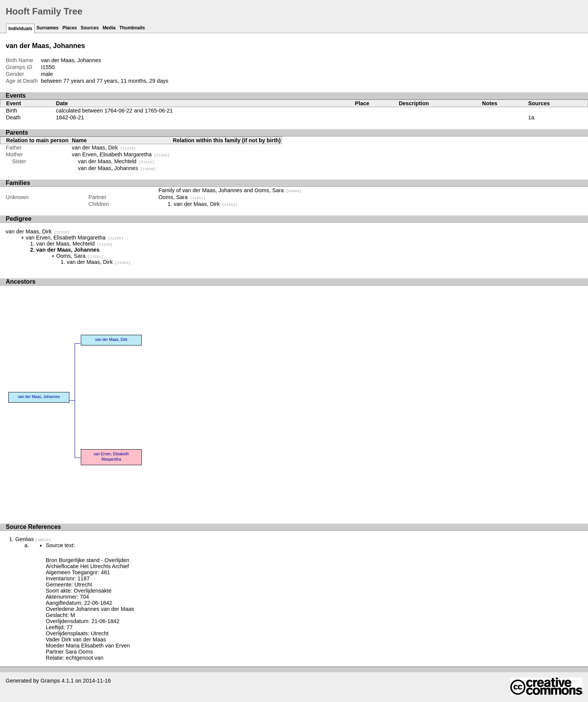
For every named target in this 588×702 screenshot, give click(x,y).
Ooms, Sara (182, 197)
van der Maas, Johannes (117, 168)
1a (531, 117)
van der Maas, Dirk (104, 148)
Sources (90, 28)
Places (70, 28)
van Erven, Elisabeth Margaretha (121, 154)
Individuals (20, 29)
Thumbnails (132, 28)
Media (109, 28)
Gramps (50, 681)
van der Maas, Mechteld (116, 161)
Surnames (48, 28)
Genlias (33, 539)
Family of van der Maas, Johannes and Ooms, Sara (230, 190)
